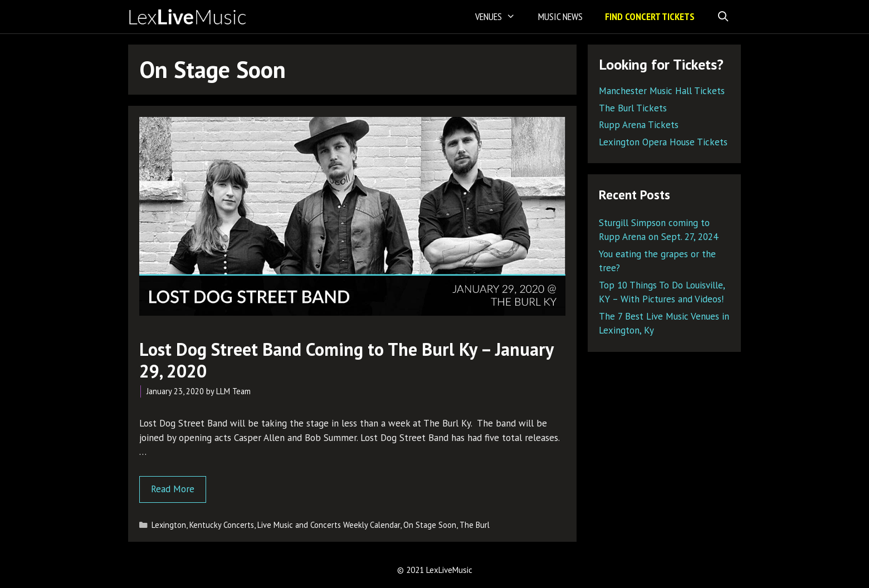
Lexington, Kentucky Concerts (203, 525)
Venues (501, 17)
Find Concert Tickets (650, 16)
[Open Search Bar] (723, 17)
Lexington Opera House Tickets (663, 142)
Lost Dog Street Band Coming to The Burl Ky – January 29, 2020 (346, 360)
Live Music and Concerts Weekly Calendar (329, 525)
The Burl (475, 525)
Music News (560, 16)
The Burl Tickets (633, 108)
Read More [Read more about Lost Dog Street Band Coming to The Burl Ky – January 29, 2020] (173, 489)
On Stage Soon (430, 525)
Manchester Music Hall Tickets (662, 91)
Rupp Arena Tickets (639, 125)
